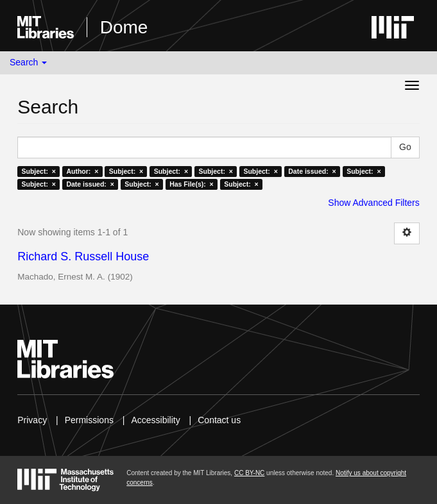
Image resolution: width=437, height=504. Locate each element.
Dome (124, 27)
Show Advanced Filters (373, 203)
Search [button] (28, 62)
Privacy (32, 420)
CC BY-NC (249, 473)
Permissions (89, 420)
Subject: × (39, 171)
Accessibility (155, 420)
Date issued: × (312, 171)
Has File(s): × (192, 184)
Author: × (82, 171)
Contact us (219, 420)
